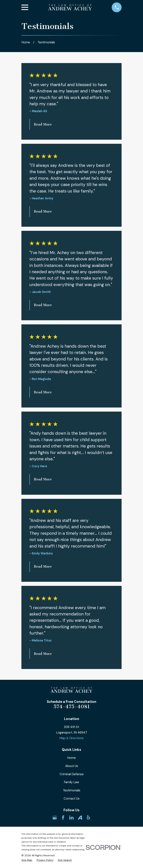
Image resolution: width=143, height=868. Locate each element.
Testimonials (72, 790)
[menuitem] (27, 860)
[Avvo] (80, 818)
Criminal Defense (72, 774)
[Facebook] (63, 818)
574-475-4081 (72, 707)
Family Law (71, 782)
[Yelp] (88, 818)
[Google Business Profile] (55, 818)
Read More (43, 124)
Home (71, 758)
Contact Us (72, 798)
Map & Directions (71, 738)
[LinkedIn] (71, 818)
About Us (72, 766)
